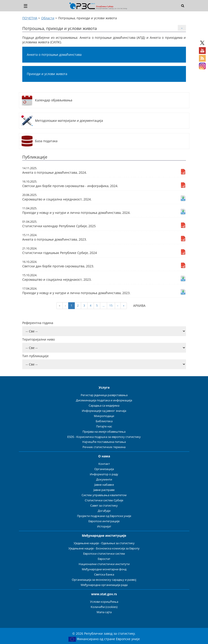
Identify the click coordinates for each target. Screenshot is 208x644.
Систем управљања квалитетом (104, 495)
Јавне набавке (104, 485)
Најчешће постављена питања (104, 442)
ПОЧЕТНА (30, 18)
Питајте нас (104, 426)
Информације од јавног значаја (104, 411)
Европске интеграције (104, 521)
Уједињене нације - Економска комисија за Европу (104, 548)
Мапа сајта (104, 612)
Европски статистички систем (104, 554)
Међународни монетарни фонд (104, 569)
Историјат (104, 526)
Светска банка (104, 574)
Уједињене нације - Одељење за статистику (104, 543)
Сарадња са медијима (104, 406)
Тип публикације (35, 356)
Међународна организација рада (104, 585)
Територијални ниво (39, 339)
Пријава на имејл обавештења (104, 432)
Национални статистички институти (104, 564)
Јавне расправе (104, 490)
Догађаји (104, 511)
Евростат (104, 559)
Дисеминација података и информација (104, 400)
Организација (104, 469)
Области (48, 18)
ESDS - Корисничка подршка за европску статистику (104, 437)
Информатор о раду (104, 474)
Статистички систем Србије (104, 500)
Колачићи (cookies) (104, 607)
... (104, 306)
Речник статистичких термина (104, 447)
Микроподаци (104, 416)
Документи (104, 479)
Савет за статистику (104, 506)
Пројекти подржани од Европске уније (104, 516)
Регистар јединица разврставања (104, 395)
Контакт (104, 464)
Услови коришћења (104, 602)
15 (111, 306)
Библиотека (104, 421)
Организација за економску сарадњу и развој (104, 580)
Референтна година (38, 323)
